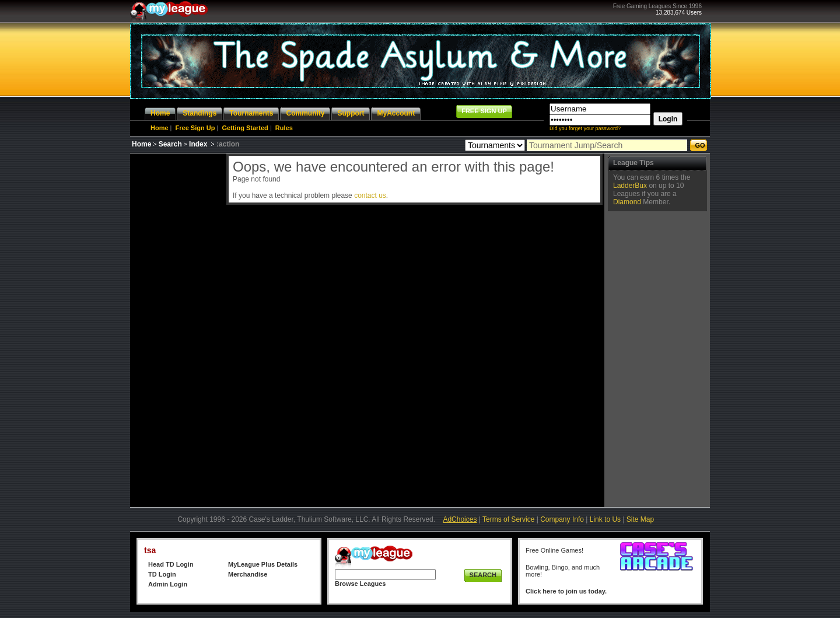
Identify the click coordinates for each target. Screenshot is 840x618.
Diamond (627, 202)
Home (160, 128)
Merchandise (248, 574)
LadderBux (630, 186)
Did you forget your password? (585, 128)
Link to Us (605, 519)
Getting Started (245, 128)
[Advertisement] (177, 329)
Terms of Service (508, 519)
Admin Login (168, 584)
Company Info (562, 519)
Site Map (640, 519)
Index (198, 144)
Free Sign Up (195, 128)
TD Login (162, 574)
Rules (284, 128)
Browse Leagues (360, 584)
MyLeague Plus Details (263, 564)
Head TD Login (171, 564)
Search (170, 144)
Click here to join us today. (566, 591)
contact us (370, 195)
